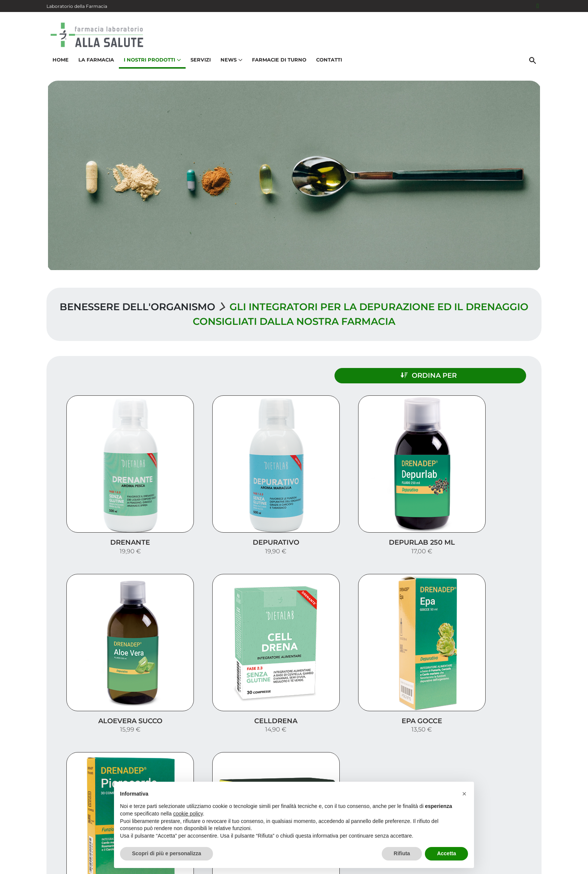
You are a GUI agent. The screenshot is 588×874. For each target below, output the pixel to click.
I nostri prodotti (506, 756)
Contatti (328, 62)
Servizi (199, 62)
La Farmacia (95, 62)
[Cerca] (534, 63)
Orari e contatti (508, 780)
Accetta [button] (446, 853)
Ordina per (468, 374)
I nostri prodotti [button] (151, 62)
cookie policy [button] (188, 814)
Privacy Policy (481, 864)
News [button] (230, 62)
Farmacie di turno (278, 62)
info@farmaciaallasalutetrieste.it (108, 833)
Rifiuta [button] (402, 853)
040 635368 (79, 818)
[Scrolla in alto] (571, 844)
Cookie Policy (520, 864)
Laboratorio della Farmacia (77, 6)
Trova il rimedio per (501, 768)
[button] (464, 794)
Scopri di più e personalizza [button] (166, 853)
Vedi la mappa (249, 775)
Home (59, 62)
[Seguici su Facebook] (538, 6)
